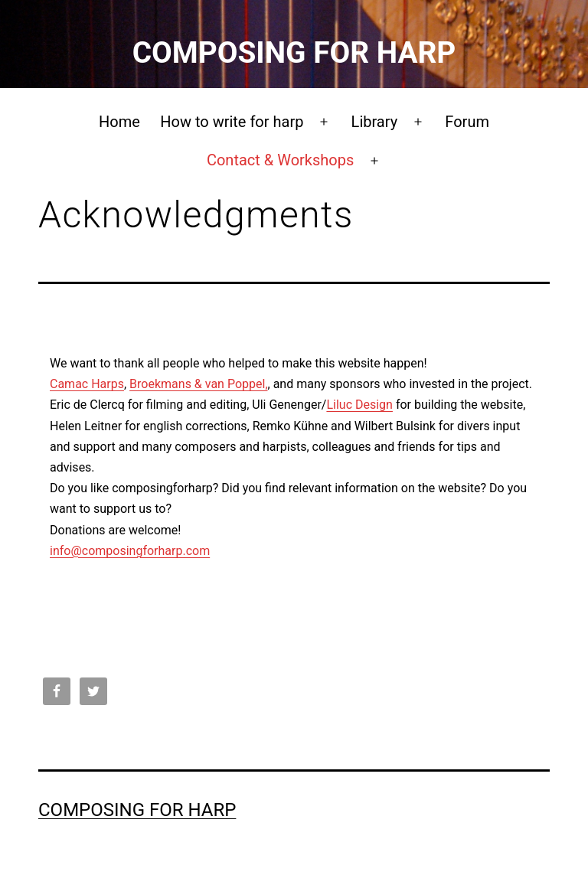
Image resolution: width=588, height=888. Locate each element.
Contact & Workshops (280, 160)
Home (119, 122)
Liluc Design (359, 405)
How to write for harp (232, 122)
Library (375, 122)
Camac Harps (87, 384)
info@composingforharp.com (130, 551)
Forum (467, 122)
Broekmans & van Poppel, (198, 384)
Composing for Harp (294, 52)
